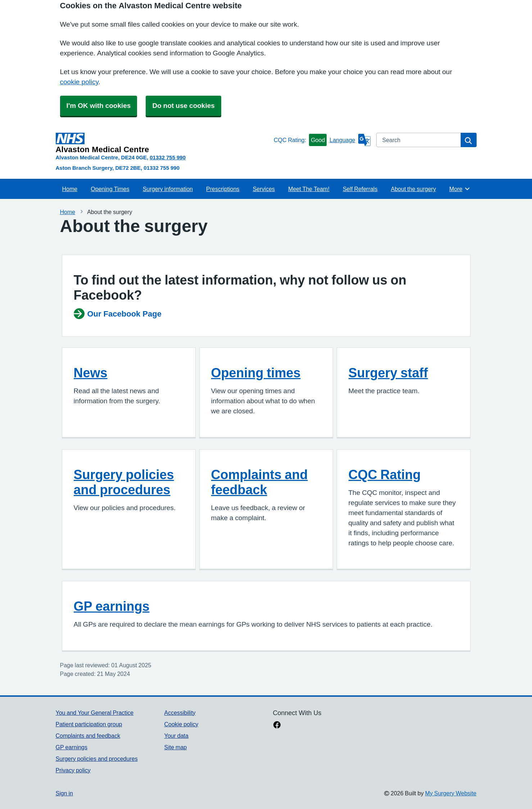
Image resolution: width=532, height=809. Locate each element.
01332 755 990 (168, 157)
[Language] (350, 140)
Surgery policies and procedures (124, 482)
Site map (175, 747)
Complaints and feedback (260, 482)
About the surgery (413, 189)
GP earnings (112, 606)
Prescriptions (223, 189)
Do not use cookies (183, 106)
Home (70, 189)
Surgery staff (388, 373)
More (460, 189)
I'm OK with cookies (99, 106)
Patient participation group (89, 724)
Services (264, 189)
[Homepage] (163, 143)
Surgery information (168, 189)
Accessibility (180, 713)
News (91, 373)
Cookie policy (181, 724)
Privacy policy (73, 770)
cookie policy (79, 82)
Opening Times (110, 189)
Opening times (256, 373)
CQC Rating (385, 474)
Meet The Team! (309, 189)
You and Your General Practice (95, 713)
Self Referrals (360, 189)
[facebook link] (277, 726)
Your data (176, 736)
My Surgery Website (451, 793)
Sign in (64, 793)
